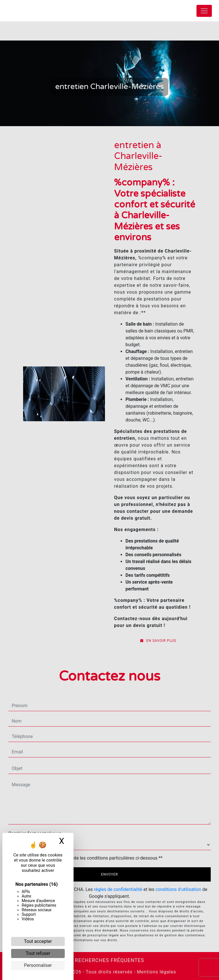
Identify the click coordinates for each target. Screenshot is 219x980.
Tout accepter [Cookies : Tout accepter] (38, 941)
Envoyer (109, 874)
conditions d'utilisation (178, 889)
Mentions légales (156, 972)
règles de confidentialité (118, 889)
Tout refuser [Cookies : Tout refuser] (38, 953)
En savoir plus (158, 641)
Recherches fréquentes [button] (110, 960)
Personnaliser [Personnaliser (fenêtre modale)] (38, 965)
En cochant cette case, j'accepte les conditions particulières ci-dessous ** (88, 858)
